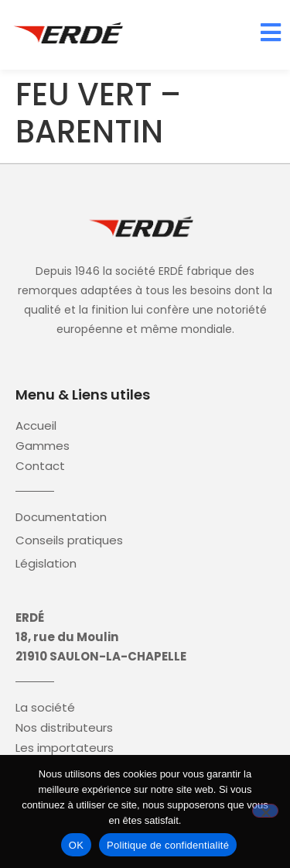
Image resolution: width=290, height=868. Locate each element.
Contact (40, 466)
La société (45, 708)
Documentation (61, 517)
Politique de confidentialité (168, 845)
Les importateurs (65, 748)
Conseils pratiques (69, 540)
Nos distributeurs (64, 728)
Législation (46, 564)
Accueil (36, 426)
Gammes (43, 446)
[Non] (265, 811)
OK (76, 845)
